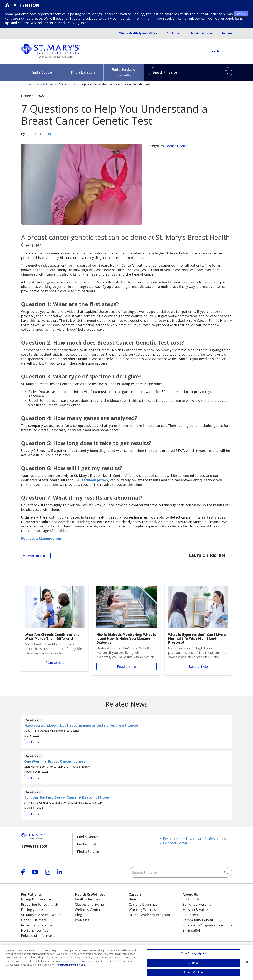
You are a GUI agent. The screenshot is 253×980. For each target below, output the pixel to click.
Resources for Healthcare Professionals (194, 839)
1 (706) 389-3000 (34, 846)
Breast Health (177, 146)
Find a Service (88, 852)
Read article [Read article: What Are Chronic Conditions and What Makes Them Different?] (55, 627)
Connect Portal (175, 843)
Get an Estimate (34, 920)
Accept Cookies (194, 972)
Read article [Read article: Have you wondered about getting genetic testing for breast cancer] (127, 731)
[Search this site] (190, 72)
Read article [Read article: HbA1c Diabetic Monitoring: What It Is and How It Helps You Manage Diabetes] (127, 629)
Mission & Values (196, 910)
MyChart (217, 51)
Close (241, 14)
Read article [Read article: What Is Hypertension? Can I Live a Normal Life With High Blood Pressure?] (198, 629)
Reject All (194, 963)
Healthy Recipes (88, 899)
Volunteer (190, 915)
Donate (227, 33)
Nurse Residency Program (149, 915)
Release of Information (39, 936)
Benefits (135, 899)
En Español (191, 930)
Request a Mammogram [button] (41, 538)
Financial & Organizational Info (207, 925)
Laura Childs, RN (40, 134)
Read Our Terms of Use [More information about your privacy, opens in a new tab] (71, 965)
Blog (79, 915)
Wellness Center (88, 910)
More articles (34, 556)
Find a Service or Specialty (124, 71)
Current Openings (143, 904)
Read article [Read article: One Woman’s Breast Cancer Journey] (127, 767)
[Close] (247, 962)
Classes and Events (90, 904)
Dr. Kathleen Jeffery (92, 480)
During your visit (34, 910)
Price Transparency (37, 925)
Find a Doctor (42, 69)
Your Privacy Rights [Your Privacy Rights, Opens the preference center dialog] (194, 953)
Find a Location (83, 69)
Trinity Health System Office (138, 33)
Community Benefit (198, 920)
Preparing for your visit (40, 904)
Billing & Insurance (36, 899)
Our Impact (174, 33)
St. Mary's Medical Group (41, 915)
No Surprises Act (34, 930)
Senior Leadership (197, 904)
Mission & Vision (202, 33)
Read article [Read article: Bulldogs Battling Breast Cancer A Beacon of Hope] (127, 803)
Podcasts (82, 920)
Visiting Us (191, 899)
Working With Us (142, 910)
